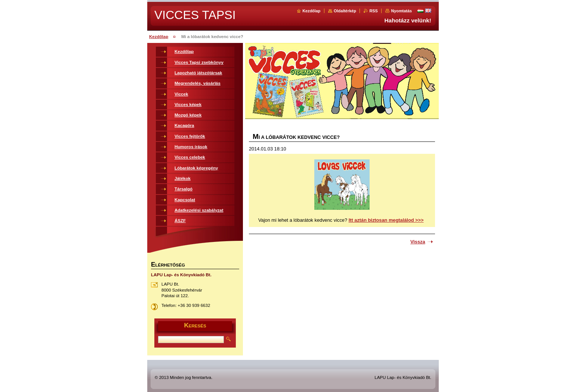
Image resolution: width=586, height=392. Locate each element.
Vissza (418, 242)
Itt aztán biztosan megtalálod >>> (386, 220)
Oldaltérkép (345, 11)
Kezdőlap (311, 11)
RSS (373, 11)
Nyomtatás (401, 11)
